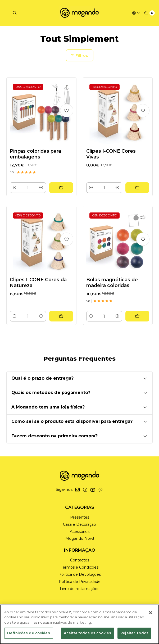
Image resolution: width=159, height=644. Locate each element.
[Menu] (6, 13)
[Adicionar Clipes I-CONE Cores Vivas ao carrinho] (137, 187)
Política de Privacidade (80, 581)
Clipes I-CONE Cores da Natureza (38, 287)
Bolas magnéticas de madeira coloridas (112, 287)
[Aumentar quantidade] (41, 187)
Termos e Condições (80, 567)
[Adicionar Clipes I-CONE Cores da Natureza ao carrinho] (61, 321)
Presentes (80, 517)
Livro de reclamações (79, 588)
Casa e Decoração (79, 524)
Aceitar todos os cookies (87, 633)
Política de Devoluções (80, 574)
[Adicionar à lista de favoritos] (67, 110)
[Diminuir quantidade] (15, 187)
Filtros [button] (79, 55)
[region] (79, 624)
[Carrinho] (149, 13)
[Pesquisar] (14, 13)
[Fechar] (151, 613)
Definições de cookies (29, 633)
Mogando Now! (80, 538)
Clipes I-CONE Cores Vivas (111, 154)
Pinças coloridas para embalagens (35, 154)
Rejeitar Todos (134, 633)
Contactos (80, 560)
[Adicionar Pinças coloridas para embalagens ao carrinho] (61, 187)
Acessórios (80, 531)
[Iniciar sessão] (136, 13)
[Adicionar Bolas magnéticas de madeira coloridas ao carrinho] (137, 321)
